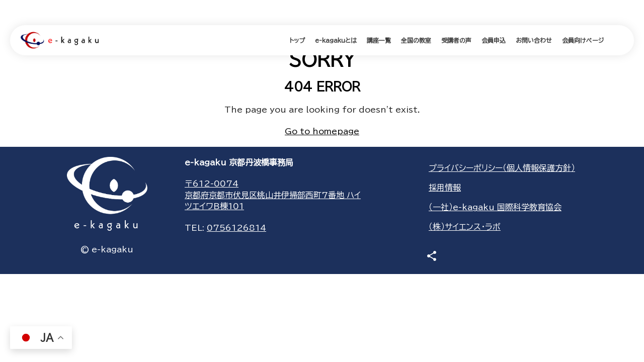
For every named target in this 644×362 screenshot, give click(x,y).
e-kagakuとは (336, 40)
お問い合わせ (534, 40)
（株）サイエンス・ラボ (465, 227)
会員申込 (494, 40)
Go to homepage (322, 131)
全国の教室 (416, 40)
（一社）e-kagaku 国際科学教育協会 (495, 207)
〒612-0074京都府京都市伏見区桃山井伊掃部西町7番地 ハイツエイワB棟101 (273, 195)
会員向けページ (583, 40)
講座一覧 (379, 40)
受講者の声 (456, 40)
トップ (297, 40)
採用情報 (445, 188)
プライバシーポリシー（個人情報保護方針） (502, 168)
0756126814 (236, 228)
